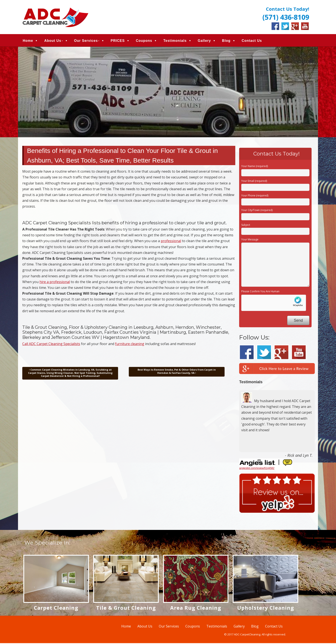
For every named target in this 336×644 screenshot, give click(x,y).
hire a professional (55, 283)
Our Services (86, 41)
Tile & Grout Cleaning (126, 609)
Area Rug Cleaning (196, 609)
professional (171, 242)
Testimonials (175, 41)
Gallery (204, 41)
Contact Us (252, 41)
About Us (53, 41)
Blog (226, 41)
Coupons (144, 41)
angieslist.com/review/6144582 (257, 469)
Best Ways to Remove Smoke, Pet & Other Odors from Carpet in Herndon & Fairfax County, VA (177, 372)
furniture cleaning (130, 345)
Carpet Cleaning (56, 609)
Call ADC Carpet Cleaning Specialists (51, 345)
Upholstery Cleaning (266, 609)
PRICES (118, 41)
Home (28, 41)
